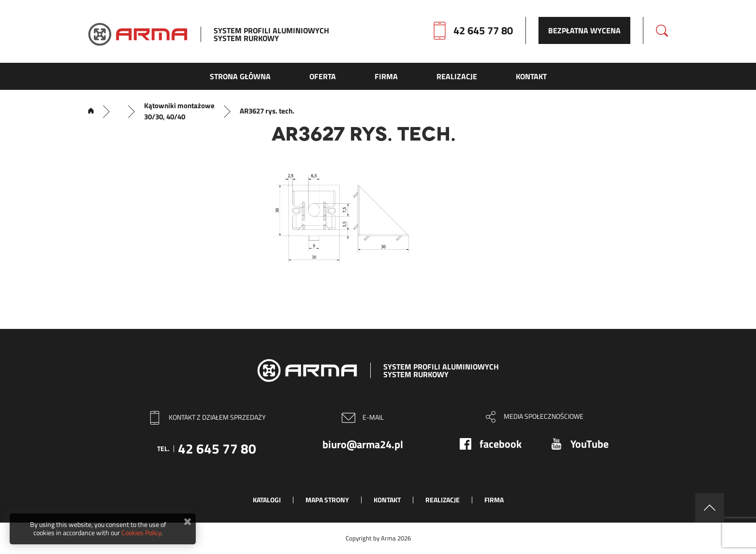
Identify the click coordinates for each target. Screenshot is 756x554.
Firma (494, 500)
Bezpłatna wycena (584, 30)
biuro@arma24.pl (363, 444)
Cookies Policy (141, 533)
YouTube (589, 444)
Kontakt (387, 500)
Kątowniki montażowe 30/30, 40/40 (179, 111)
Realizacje (443, 500)
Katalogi (267, 500)
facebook (501, 444)
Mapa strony (327, 500)
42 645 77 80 (483, 30)
